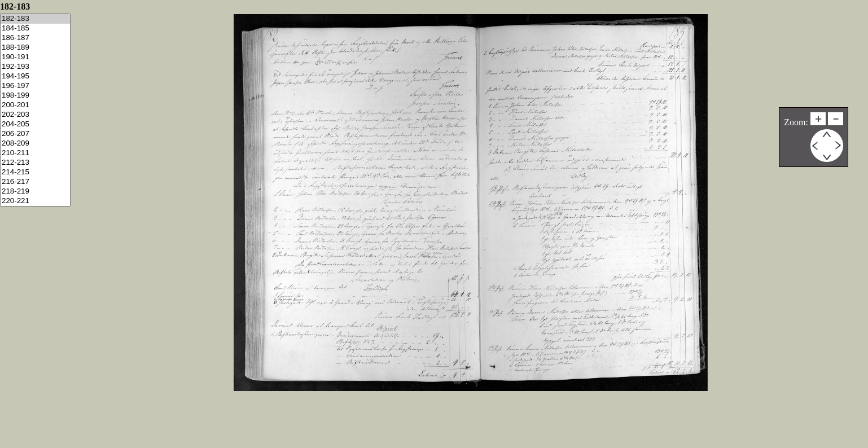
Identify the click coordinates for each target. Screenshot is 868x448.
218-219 (35, 192)
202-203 (35, 115)
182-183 (35, 19)
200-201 (35, 105)
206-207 (35, 134)
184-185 (35, 28)
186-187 (35, 38)
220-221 (35, 201)
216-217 (35, 182)
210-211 (35, 153)
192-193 (35, 67)
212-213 (35, 163)
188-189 (35, 48)
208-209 (35, 144)
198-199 (35, 96)
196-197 (35, 86)
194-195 (35, 76)
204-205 (35, 124)
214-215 (35, 172)
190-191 (35, 57)
